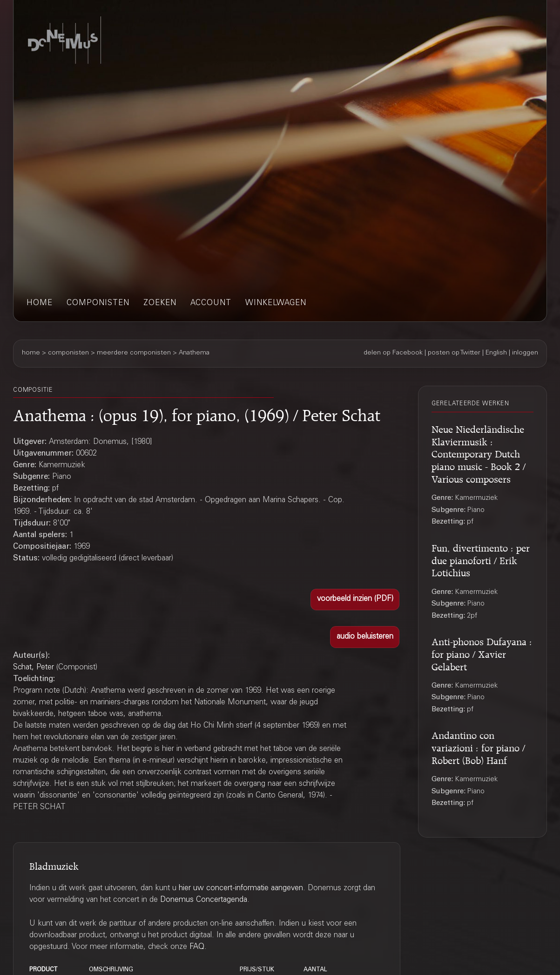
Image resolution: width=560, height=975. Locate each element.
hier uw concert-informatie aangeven (241, 889)
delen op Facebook (393, 353)
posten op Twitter (454, 353)
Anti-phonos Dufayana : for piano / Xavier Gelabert (482, 653)
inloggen (525, 353)
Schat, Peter (34, 668)
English (496, 353)
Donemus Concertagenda (204, 900)
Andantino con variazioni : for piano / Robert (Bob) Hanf (478, 746)
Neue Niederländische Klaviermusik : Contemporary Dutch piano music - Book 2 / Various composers (479, 453)
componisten (98, 303)
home (40, 303)
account (211, 303)
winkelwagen (276, 303)
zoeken (160, 303)
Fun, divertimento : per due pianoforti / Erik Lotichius (481, 559)
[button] (355, 600)
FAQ (197, 947)
